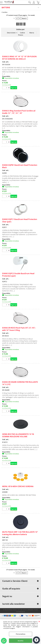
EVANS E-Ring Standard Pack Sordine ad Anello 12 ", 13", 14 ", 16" (19, 112)
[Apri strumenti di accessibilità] (36, 640)
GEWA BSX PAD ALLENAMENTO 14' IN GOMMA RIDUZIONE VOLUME (18, 435)
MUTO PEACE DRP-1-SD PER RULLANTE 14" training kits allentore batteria (20, 533)
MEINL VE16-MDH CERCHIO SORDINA (18, 486)
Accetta (20, 641)
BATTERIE (6, 7)
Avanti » (24, 18)
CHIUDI (39, 621)
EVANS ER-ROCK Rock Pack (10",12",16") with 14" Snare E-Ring (19, 329)
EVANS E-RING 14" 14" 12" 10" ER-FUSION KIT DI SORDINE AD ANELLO (19, 58)
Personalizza (21, 634)
